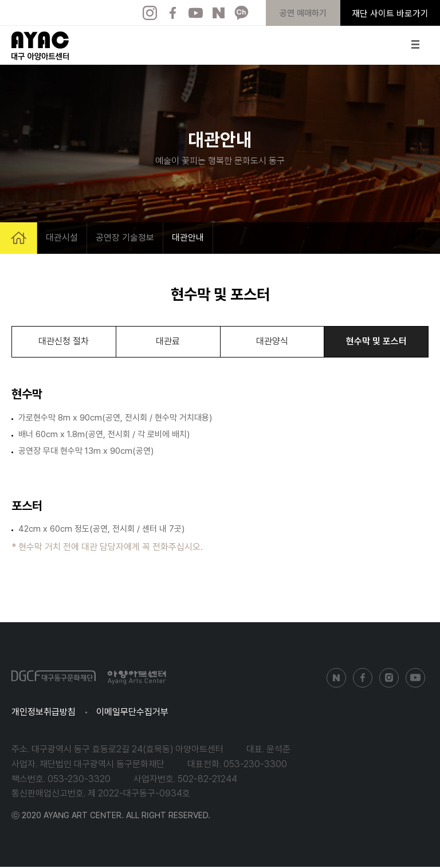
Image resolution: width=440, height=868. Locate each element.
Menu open (416, 44)
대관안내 (188, 237)
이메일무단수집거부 (132, 713)
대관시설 (62, 237)
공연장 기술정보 (125, 237)
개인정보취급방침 (44, 713)
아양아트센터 (40, 46)
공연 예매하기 (303, 13)
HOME (19, 238)
